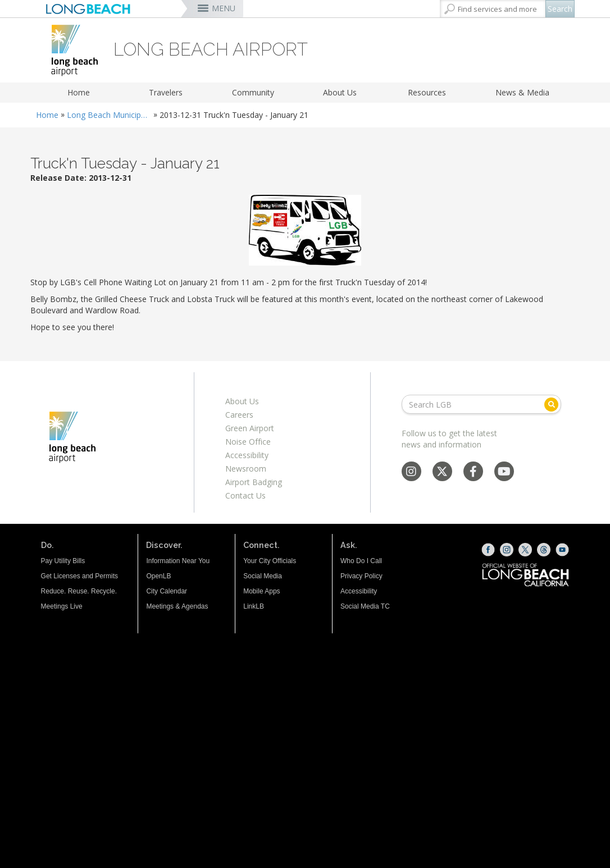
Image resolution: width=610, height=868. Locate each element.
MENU (224, 8)
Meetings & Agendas (177, 606)
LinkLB (254, 606)
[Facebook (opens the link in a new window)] (488, 550)
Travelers (166, 92)
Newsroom (246, 469)
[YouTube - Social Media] (504, 472)
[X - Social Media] (442, 472)
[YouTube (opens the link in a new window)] (562, 550)
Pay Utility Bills (63, 561)
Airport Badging (254, 482)
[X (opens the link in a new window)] (525, 550)
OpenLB (158, 576)
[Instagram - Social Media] (411, 472)
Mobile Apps (261, 591)
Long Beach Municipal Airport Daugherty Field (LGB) (109, 115)
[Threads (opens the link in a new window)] (544, 550)
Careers (239, 415)
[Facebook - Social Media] (473, 472)
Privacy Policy (361, 576)
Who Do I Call (361, 561)
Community (253, 92)
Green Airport (250, 428)
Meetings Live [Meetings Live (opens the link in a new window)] (62, 606)
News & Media (522, 92)
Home (79, 92)
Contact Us (245, 495)
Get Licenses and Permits (79, 576)
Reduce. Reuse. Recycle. (79, 591)
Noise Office (248, 442)
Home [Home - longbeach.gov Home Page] (47, 115)
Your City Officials (270, 561)
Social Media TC (365, 606)
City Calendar (167, 591)
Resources (427, 92)
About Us (340, 92)
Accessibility (247, 455)
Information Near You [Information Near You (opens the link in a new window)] (178, 561)
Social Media (263, 576)
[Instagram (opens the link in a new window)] (507, 550)
